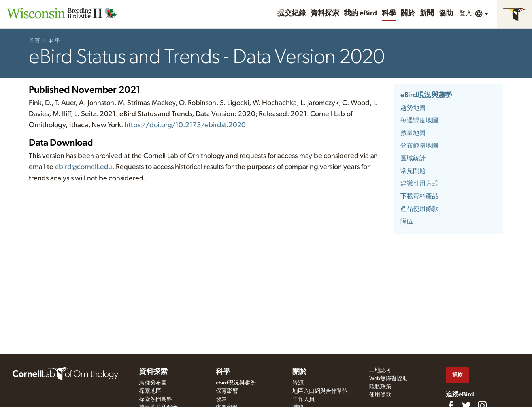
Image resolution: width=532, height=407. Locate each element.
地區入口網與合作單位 (320, 391)
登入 (466, 13)
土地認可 (380, 370)
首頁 (34, 41)
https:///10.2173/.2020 (185, 125)
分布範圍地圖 (419, 146)
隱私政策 (380, 387)
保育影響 (227, 391)
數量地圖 (413, 133)
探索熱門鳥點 (156, 399)
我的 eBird (360, 13)
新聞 (427, 13)
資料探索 (325, 13)
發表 (221, 399)
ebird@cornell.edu (84, 167)
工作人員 (304, 399)
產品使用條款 (419, 209)
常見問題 (413, 171)
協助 (446, 13)
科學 (389, 13)
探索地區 (150, 391)
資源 (298, 383)
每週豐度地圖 (419, 120)
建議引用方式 (419, 184)
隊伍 (407, 221)
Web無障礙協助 (389, 379)
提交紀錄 (292, 13)
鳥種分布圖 (153, 383)
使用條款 (380, 395)
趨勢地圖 (413, 108)
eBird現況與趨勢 (426, 95)
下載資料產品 (419, 196)
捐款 (457, 375)
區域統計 (413, 158)
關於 (408, 13)
